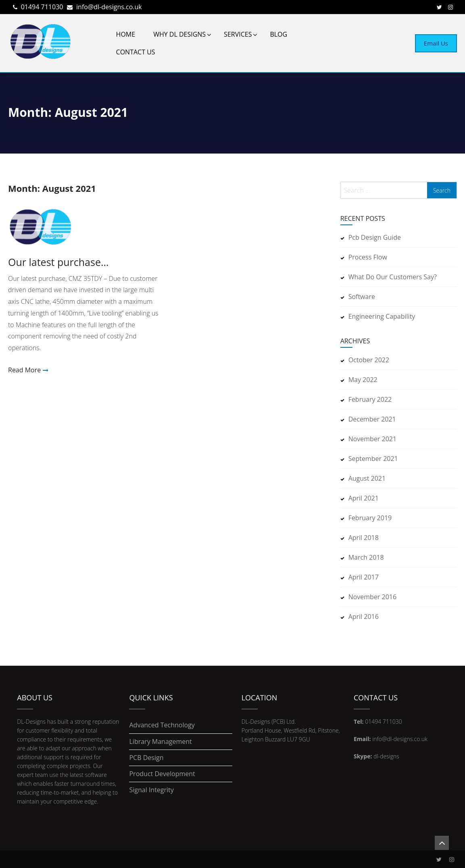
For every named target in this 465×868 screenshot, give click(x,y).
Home (126, 34)
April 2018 (364, 538)
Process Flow (368, 257)
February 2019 (370, 518)
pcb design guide (375, 237)
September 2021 (373, 459)
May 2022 (363, 380)
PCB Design (146, 758)
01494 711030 (42, 7)
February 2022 (370, 399)
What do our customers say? (393, 277)
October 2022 (369, 360)
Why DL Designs (179, 34)
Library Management (160, 742)
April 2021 (364, 498)
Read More (24, 370)
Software (362, 297)
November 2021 (373, 439)
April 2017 (364, 577)
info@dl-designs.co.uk (109, 7)
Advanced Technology (162, 725)
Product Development (162, 774)
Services (238, 34)
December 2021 (372, 419)
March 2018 (366, 557)
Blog (278, 34)
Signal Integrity (151, 790)
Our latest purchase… (58, 262)
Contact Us (136, 52)
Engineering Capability (382, 316)
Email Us (436, 43)
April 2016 (364, 617)
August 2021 (367, 478)
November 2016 (373, 597)
